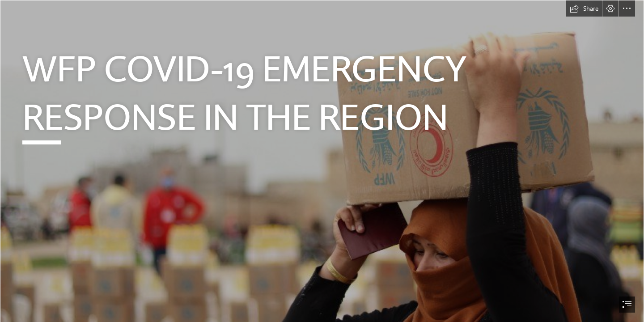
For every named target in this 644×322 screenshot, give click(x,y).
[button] (584, 8)
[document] (322, 161)
